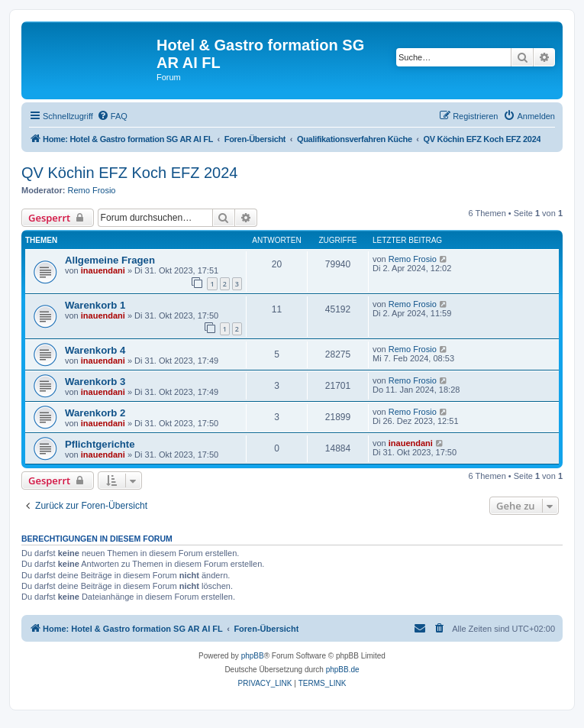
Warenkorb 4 (95, 350)
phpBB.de (343, 670)
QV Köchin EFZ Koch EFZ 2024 (129, 173)
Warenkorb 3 (95, 382)
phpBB (253, 656)
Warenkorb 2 (95, 413)
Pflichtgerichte (100, 444)
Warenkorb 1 (95, 305)
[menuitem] (112, 116)
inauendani (103, 270)
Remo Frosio (92, 190)
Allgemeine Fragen (110, 260)
